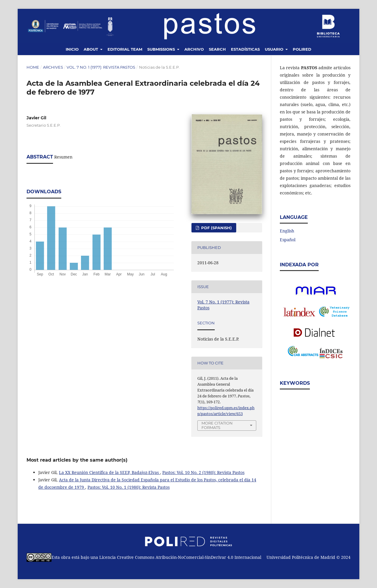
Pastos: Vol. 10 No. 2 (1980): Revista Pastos (203, 472)
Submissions (162, 49)
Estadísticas (245, 49)
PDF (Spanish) (216, 228)
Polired (302, 49)
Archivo (194, 49)
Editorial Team (125, 49)
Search (217, 49)
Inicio (72, 49)
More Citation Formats (217, 425)
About (91, 49)
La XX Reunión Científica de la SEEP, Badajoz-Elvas (109, 472)
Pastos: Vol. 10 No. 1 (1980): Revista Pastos (129, 487)
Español (288, 240)
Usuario (275, 49)
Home (33, 67)
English (287, 231)
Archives (53, 67)
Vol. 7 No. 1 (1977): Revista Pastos (101, 67)
